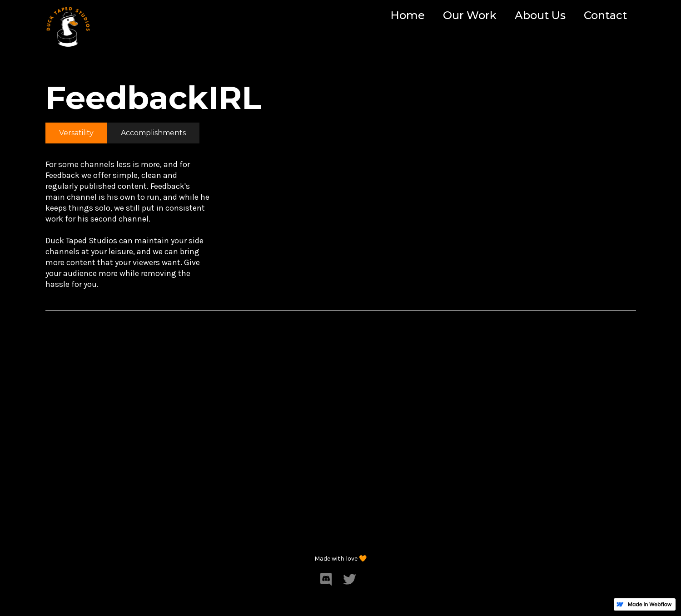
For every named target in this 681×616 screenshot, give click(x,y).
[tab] (76, 133)
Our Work (470, 15)
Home (408, 15)
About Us (540, 15)
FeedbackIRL (153, 98)
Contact (605, 15)
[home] (68, 25)
